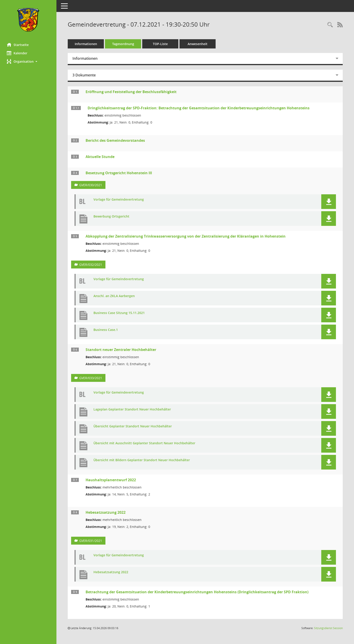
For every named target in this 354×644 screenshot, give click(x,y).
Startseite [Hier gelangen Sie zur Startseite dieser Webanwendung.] (18, 45)
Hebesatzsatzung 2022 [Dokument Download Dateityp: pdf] (111, 572)
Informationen (86, 44)
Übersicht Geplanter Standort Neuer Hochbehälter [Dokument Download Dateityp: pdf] (133, 426)
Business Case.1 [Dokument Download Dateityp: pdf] (106, 330)
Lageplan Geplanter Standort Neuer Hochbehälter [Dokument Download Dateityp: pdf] (132, 409)
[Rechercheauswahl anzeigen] (330, 25)
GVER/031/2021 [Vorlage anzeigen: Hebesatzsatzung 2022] (91, 541)
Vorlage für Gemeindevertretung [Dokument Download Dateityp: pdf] (119, 200)
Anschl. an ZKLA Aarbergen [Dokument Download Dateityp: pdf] (114, 296)
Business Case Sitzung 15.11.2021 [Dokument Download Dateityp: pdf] (119, 313)
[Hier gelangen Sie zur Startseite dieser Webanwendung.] (28, 20)
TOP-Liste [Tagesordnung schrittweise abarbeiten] (160, 44)
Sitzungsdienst (328, 628)
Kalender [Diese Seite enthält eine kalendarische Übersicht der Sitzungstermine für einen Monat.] (17, 53)
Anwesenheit (198, 44)
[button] (28, 61)
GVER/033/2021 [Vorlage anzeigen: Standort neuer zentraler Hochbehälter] (91, 378)
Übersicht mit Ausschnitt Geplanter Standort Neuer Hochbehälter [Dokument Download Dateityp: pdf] (144, 443)
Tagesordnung (123, 44)
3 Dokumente (84, 75)
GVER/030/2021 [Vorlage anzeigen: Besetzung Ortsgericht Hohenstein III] (91, 185)
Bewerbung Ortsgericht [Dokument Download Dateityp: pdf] (111, 217)
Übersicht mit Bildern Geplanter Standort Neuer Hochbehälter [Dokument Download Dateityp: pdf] (142, 460)
